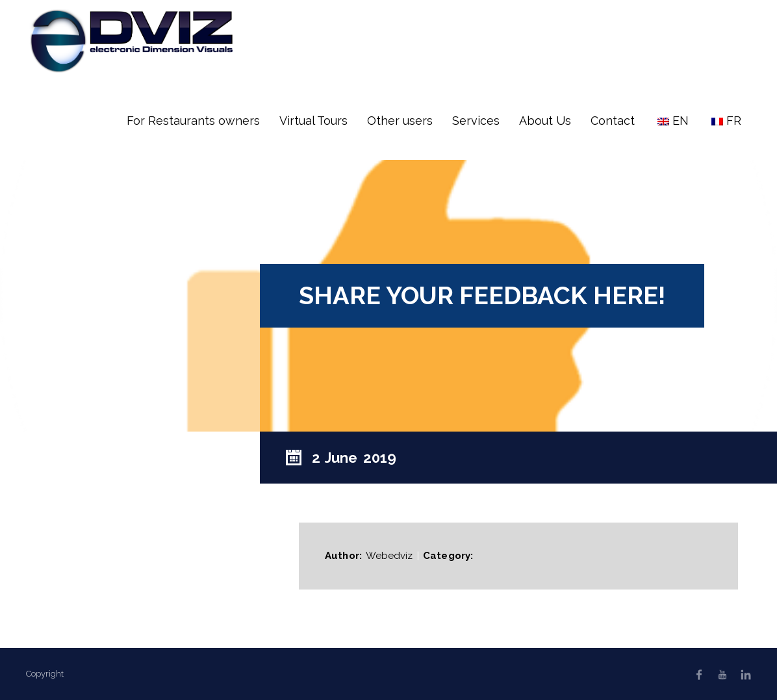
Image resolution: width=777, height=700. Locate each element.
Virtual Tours (313, 121)
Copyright (45, 674)
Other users (400, 121)
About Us (545, 121)
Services (476, 121)
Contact (613, 121)
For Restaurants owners (193, 121)
